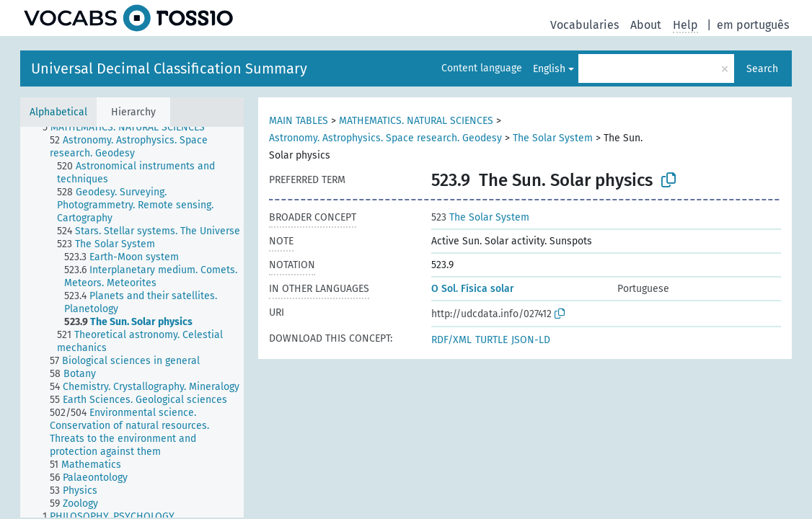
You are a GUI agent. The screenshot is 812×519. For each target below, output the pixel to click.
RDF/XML (451, 340)
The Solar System (553, 138)
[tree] (132, 322)
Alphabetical (58, 112)
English (549, 69)
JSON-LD (531, 340)
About (646, 25)
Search (762, 69)
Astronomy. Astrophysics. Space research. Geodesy (385, 138)
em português (753, 25)
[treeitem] (130, 128)
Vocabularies (584, 25)
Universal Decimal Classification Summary (169, 68)
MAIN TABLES (299, 121)
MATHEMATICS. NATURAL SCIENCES (416, 121)
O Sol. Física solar (473, 289)
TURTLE (491, 340)
